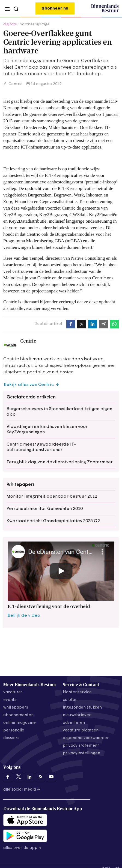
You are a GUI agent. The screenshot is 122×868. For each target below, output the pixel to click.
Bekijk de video (24, 616)
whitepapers (16, 708)
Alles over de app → (23, 848)
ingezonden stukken (82, 708)
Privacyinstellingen (81, 753)
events (10, 700)
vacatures (13, 692)
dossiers (11, 738)
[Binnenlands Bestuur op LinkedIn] (29, 777)
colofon (70, 700)
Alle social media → (22, 790)
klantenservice (77, 692)
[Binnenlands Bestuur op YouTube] (51, 777)
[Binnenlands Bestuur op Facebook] (8, 777)
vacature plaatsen (81, 731)
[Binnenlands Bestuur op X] (19, 777)
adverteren (74, 723)
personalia (14, 731)
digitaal (10, 24)
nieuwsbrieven (77, 715)
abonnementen (18, 715)
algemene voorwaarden (86, 738)
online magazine (20, 723)
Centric (15, 84)
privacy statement (81, 746)
